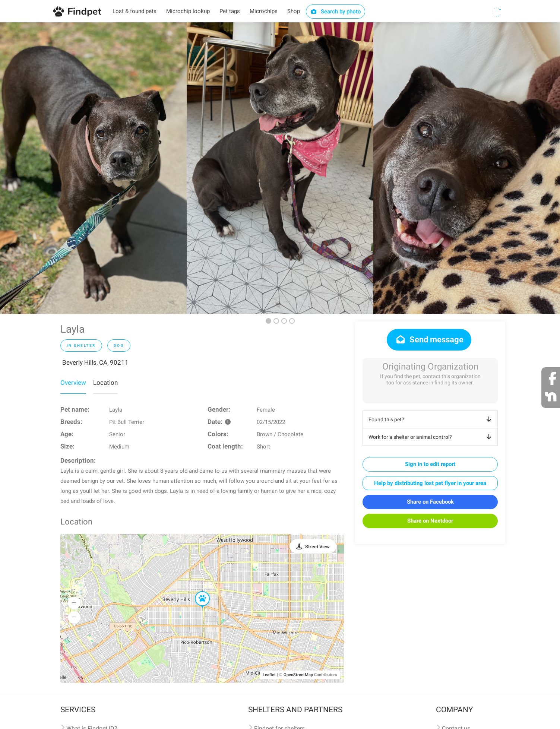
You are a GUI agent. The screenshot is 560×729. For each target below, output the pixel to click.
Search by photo (336, 12)
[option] (93, 168)
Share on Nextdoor (430, 521)
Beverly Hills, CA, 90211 (95, 362)
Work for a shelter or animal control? (431, 437)
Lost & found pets (135, 11)
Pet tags (230, 11)
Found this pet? (431, 419)
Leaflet (269, 675)
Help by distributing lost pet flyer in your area (430, 483)
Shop (294, 11)
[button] (197, 592)
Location (105, 383)
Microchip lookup (188, 11)
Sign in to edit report (430, 464)
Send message (429, 340)
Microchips (264, 11)
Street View (317, 547)
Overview (73, 383)
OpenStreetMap (298, 675)
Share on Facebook (430, 502)
